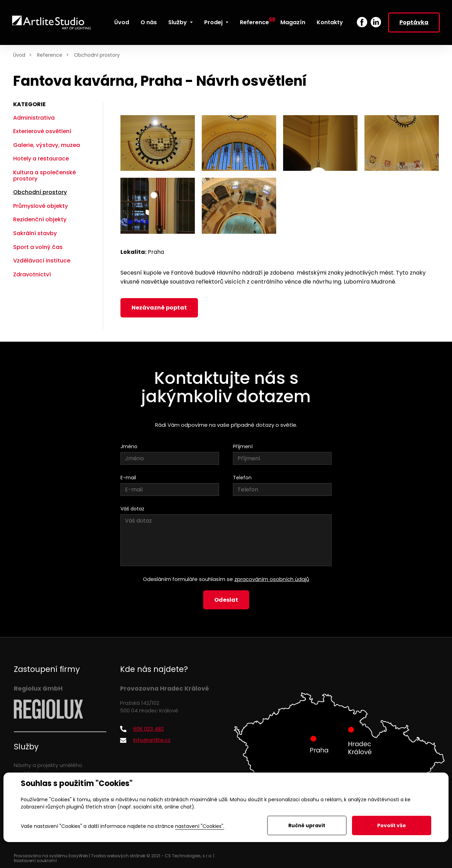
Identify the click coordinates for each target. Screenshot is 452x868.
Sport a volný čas (38, 247)
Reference (50, 55)
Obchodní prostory (97, 55)
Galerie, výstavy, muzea (47, 145)
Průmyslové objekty (40, 206)
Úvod (19, 55)
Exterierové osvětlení (42, 131)
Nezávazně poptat (159, 308)
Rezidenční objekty (40, 219)
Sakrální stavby (35, 233)
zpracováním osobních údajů (272, 579)
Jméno (129, 446)
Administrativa (34, 118)
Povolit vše (392, 825)
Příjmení (243, 446)
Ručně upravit (307, 825)
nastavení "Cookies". (200, 826)
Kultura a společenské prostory (44, 176)
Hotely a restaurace (41, 159)
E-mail (128, 478)
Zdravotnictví (32, 274)
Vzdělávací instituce (42, 261)
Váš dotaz (132, 509)
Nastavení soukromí (35, 861)
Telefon (242, 478)
